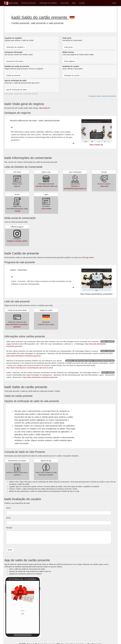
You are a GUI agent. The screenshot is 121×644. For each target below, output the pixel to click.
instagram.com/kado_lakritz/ (17, 241)
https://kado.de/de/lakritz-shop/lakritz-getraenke (40, 377)
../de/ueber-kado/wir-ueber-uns (46, 186)
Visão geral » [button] (69, 47)
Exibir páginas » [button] (70, 61)
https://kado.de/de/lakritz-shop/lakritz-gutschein (24, 356)
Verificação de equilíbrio (48, 3)
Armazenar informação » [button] (15, 61)
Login (114, 3)
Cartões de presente (28, 3)
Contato (82, 3)
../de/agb (17, 211)
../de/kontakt (104, 186)
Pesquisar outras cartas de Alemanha (102, 96)
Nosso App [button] (65, 3)
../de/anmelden (46, 209)
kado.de (17, 186)
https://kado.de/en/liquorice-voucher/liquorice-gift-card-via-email (30, 368)
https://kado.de (45, 108)
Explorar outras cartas (46, 324)
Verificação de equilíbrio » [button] (16, 47)
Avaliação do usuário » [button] (72, 75)
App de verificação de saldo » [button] (17, 90)
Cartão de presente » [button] (14, 75)
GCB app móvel (88, 257)
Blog (74, 3)
